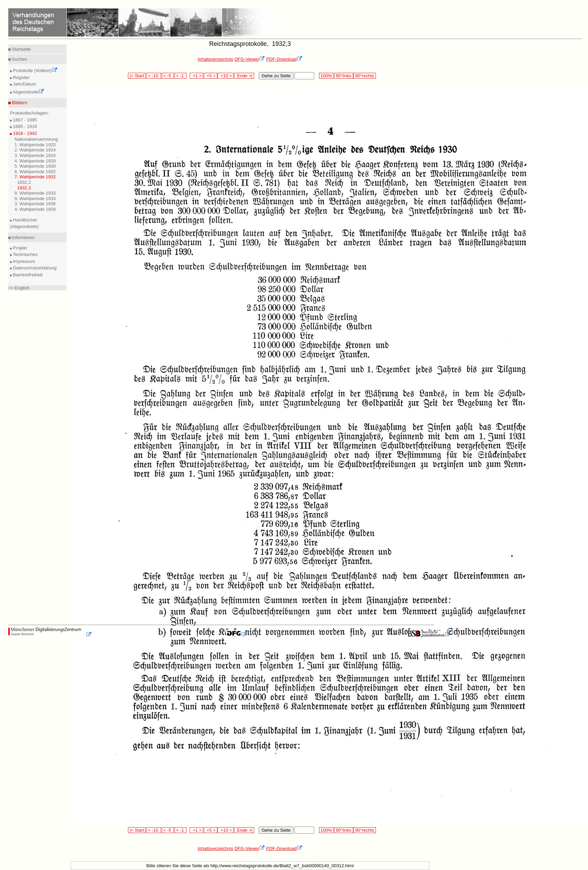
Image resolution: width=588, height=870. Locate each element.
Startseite (21, 49)
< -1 (181, 76)
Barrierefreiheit (27, 275)
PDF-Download (284, 59)
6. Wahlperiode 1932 (35, 172)
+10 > (226, 76)
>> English (19, 288)
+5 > (211, 76)
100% (326, 76)
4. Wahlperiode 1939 (35, 209)
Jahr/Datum (24, 84)
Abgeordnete (28, 92)
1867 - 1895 (24, 120)
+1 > (196, 76)
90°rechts (365, 76)
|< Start (137, 76)
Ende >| (244, 76)
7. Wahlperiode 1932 (35, 177)
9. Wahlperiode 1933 (35, 199)
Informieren (23, 238)
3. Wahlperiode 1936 (35, 204)
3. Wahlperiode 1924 (35, 155)
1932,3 (24, 188)
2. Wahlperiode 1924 (35, 150)
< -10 (154, 76)
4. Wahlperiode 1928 (35, 161)
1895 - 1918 (24, 126)
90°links (344, 76)
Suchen (19, 59)
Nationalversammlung (36, 139)
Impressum (23, 261)
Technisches (25, 254)
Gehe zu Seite (276, 76)
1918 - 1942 (24, 133)
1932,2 (24, 182)
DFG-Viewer (250, 59)
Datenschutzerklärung (34, 268)
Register (21, 77)
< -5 (168, 76)
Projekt (19, 248)
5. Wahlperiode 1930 (35, 166)
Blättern (19, 103)
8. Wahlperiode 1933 (35, 193)
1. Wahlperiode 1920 (35, 145)
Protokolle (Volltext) (35, 71)
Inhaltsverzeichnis (215, 59)
